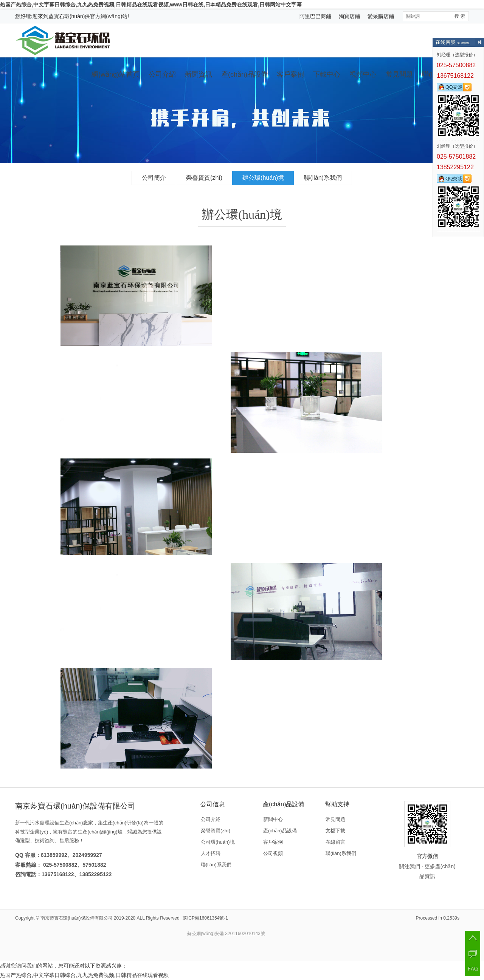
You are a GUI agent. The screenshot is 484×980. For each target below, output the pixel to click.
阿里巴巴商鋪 (315, 16)
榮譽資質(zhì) (204, 178)
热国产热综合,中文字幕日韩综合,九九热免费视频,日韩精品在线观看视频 (84, 975)
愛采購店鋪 (381, 16)
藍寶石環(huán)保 (69, 16)
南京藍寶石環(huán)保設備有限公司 (77, 918)
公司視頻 (273, 853)
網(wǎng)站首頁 (116, 74)
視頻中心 (363, 74)
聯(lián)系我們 (323, 178)
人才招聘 (211, 853)
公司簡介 (154, 178)
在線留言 (335, 842)
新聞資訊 (199, 74)
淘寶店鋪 (349, 16)
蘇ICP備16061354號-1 (205, 918)
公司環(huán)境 (218, 842)
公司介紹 (162, 74)
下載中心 (327, 74)
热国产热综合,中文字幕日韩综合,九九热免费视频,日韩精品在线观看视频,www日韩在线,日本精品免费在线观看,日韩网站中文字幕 (151, 5)
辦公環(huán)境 (263, 178)
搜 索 (460, 16)
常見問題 (399, 74)
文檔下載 (335, 831)
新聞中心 (273, 819)
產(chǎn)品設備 (244, 74)
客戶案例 (290, 74)
